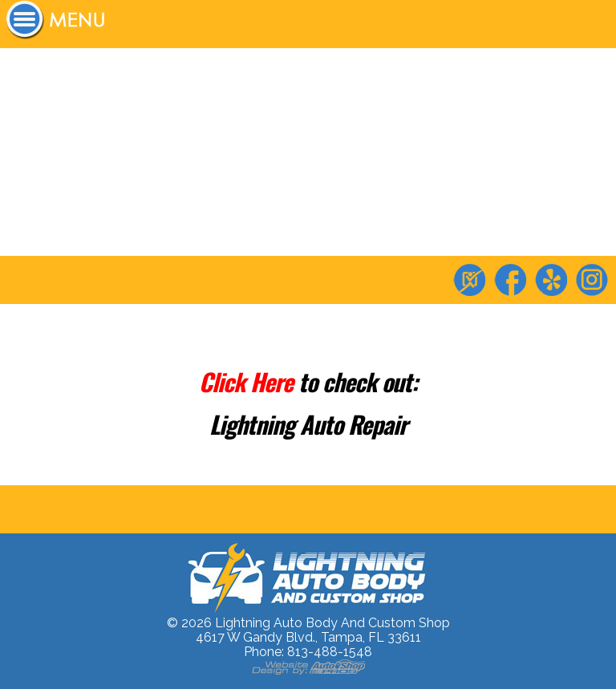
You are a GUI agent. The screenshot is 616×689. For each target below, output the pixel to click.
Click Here (249, 381)
